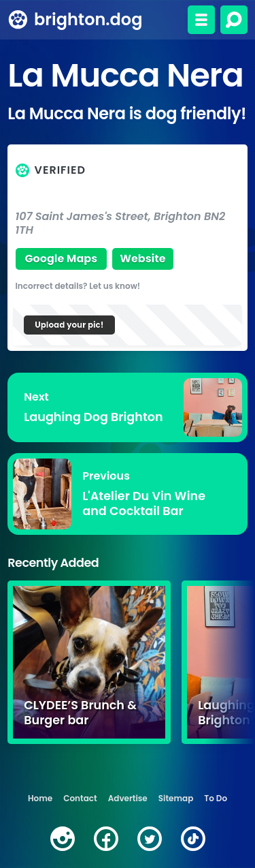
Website (143, 259)
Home (40, 798)
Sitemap (176, 798)
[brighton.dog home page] (18, 20)
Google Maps (61, 259)
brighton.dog (88, 19)
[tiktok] (193, 839)
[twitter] (150, 839)
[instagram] (63, 839)
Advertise (128, 798)
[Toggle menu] (201, 20)
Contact (80, 798)
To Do (216, 798)
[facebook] (106, 839)
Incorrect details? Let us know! (78, 286)
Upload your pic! (69, 325)
